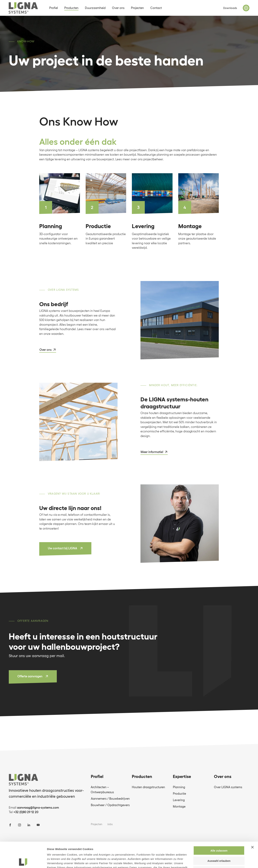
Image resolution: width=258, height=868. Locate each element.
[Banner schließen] (252, 822)
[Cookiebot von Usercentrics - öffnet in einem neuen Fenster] (23, 861)
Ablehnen (219, 845)
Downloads (230, 8)
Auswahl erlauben (219, 835)
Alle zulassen (219, 825)
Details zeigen (191, 861)
